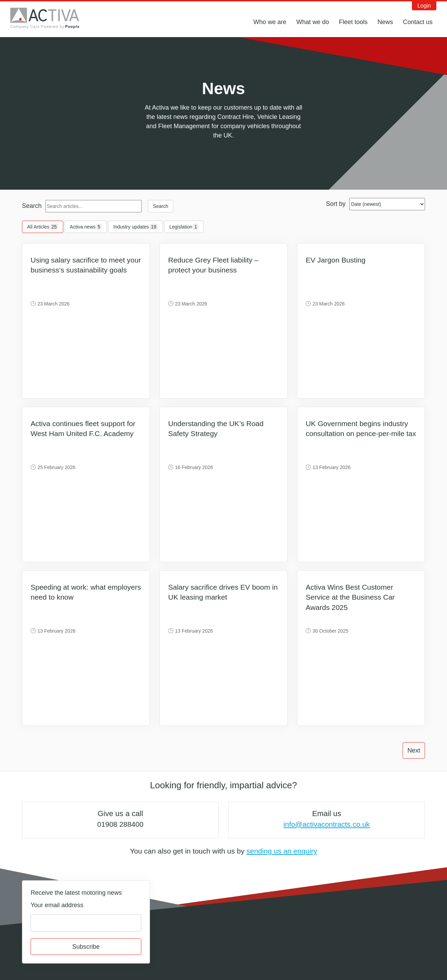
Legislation (184, 227)
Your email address (57, 905)
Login (424, 6)
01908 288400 (120, 824)
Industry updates (135, 227)
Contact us (418, 22)
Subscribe (86, 947)
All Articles (43, 227)
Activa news (86, 227)
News (385, 22)
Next (414, 750)
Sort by (336, 204)
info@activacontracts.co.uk (326, 824)
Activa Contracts (50, 18)
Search (32, 206)
